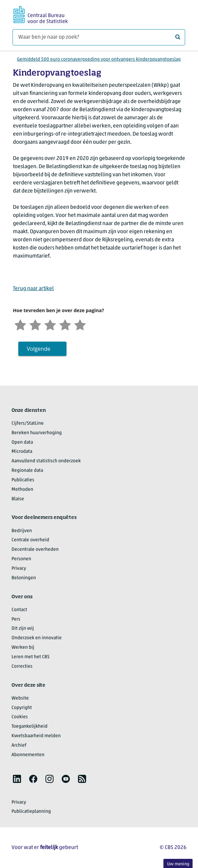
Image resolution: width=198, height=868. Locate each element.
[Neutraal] (50, 324)
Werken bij (23, 648)
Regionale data (27, 471)
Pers (16, 619)
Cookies (20, 717)
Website (20, 698)
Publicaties (23, 480)
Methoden (22, 490)
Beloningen (24, 578)
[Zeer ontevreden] (20, 324)
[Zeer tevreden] (80, 324)
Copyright (22, 708)
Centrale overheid (30, 540)
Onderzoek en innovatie (37, 638)
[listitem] (17, 779)
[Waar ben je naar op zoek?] (99, 37)
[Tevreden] (65, 324)
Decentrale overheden (35, 550)
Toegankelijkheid (29, 726)
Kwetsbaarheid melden (36, 736)
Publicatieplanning (31, 812)
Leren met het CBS (31, 657)
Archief (19, 745)
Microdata (22, 452)
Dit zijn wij (23, 629)
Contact (19, 610)
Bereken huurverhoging (37, 433)
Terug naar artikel (33, 289)
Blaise (18, 499)
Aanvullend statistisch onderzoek (46, 461)
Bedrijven (22, 531)
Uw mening (178, 864)
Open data (22, 442)
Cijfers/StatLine (28, 423)
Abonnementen (28, 755)
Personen (21, 559)
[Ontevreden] (35, 324)
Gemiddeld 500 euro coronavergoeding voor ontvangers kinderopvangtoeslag (99, 59)
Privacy (19, 569)
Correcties (22, 667)
